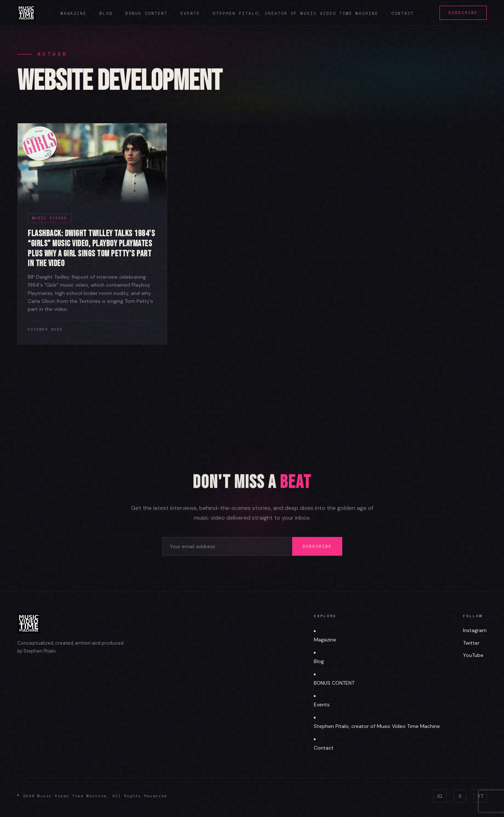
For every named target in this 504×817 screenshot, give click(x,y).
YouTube (473, 655)
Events (190, 13)
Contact (403, 13)
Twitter (471, 643)
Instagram (475, 630)
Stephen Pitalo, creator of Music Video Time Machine (296, 13)
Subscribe (463, 13)
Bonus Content (146, 13)
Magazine (73, 13)
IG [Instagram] (440, 796)
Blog (106, 13)
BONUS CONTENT (334, 683)
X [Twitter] (460, 796)
